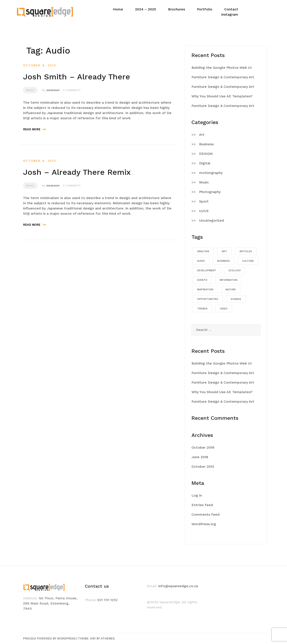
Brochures (176, 9)
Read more (35, 129)
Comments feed (205, 514)
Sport (204, 201)
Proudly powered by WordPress (49, 638)
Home (118, 9)
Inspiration (205, 289)
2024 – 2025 (146, 9)
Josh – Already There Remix (77, 172)
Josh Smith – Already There (77, 77)
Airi (93, 638)
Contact (231, 9)
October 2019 (203, 447)
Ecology (235, 270)
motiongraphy (211, 173)
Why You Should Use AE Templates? (222, 96)
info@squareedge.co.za (178, 586)
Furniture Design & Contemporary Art (223, 77)
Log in (197, 495)
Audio (201, 261)
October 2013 (203, 467)
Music (30, 90)
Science (236, 299)
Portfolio (205, 9)
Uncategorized (212, 220)
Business (206, 144)
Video (224, 309)
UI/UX (204, 211)
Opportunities (208, 299)
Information (228, 280)
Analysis (203, 251)
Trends (202, 309)
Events (202, 280)
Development (207, 270)
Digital (205, 163)
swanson (53, 90)
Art (202, 135)
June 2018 (200, 457)
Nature (231, 289)
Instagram (230, 14)
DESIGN (206, 154)
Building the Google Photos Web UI (222, 68)
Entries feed (202, 505)
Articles (246, 251)
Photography (210, 192)
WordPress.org (204, 524)
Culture (248, 261)
